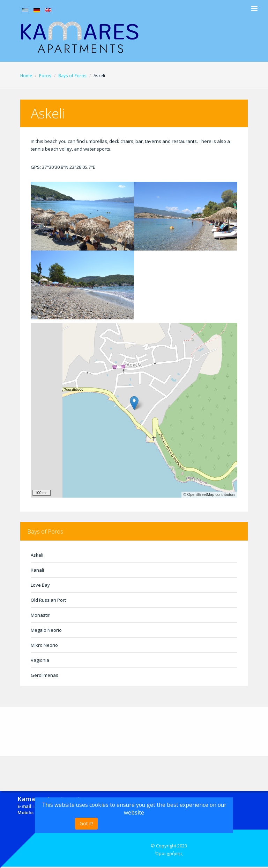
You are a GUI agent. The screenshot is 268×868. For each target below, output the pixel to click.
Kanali (37, 570)
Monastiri (41, 615)
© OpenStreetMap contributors (209, 494)
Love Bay (40, 585)
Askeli (37, 555)
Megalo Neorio (46, 630)
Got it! (86, 823)
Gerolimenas (44, 675)
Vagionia (40, 660)
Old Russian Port (48, 600)
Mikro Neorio (44, 645)
